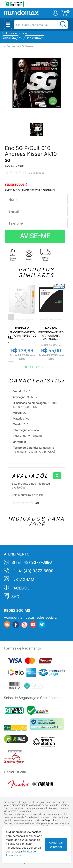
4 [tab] (41, 367)
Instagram (23, 580)
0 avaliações (36, 173)
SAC (15, 597)
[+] (57, 476)
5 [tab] (47, 367)
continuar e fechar (56, 845)
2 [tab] (30, 367)
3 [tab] (35, 367)
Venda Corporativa (47, 820)
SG (7, 161)
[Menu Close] (8, 25)
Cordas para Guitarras (20, 46)
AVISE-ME (35, 236)
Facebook (22, 588)
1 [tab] (24, 367)
